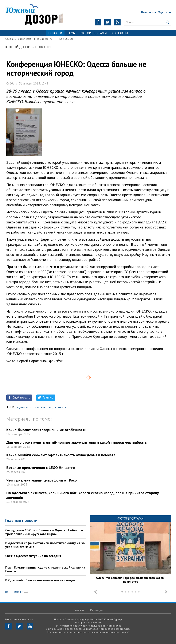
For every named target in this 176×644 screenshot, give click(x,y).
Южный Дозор (18, 47)
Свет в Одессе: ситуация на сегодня (33, 556)
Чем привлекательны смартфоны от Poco (42, 480)
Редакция (96, 610)
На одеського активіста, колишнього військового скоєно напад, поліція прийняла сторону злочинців (83, 495)
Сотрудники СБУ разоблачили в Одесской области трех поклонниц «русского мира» (44, 532)
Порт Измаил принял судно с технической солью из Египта (45, 569)
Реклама (79, 610)
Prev (95, 592)
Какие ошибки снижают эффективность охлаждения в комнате (61, 455)
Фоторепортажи (94, 33)
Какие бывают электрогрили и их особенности (46, 430)
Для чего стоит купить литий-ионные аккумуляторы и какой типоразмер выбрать (77, 442)
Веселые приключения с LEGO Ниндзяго (41, 468)
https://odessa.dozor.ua (34, 15)
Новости (43, 47)
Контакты (120, 33)
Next (166, 592)
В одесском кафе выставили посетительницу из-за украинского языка (45, 545)
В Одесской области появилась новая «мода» (40, 580)
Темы (71, 33)
